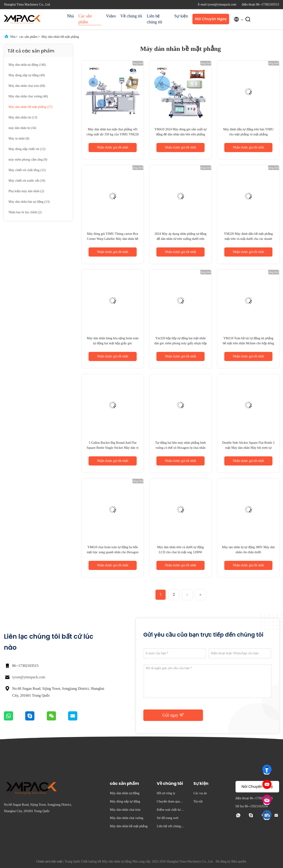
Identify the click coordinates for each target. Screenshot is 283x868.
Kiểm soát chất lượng (170, 810)
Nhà (70, 16)
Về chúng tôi (131, 16)
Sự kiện (181, 16)
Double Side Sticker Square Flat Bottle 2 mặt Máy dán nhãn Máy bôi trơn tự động (248, 448)
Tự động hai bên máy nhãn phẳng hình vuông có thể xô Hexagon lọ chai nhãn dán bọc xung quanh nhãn (181, 448)
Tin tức (198, 801)
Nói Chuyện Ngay (211, 19)
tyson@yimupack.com (29, 677)
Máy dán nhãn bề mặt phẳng (60, 37)
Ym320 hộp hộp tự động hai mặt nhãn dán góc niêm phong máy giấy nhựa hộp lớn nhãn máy (180, 343)
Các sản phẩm (85, 19)
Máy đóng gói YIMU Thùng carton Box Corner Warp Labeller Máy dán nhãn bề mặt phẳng (113, 239)
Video (111, 16)
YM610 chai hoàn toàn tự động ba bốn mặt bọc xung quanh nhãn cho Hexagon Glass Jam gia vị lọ (112, 552)
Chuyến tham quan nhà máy (170, 802)
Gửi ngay (173, 715)
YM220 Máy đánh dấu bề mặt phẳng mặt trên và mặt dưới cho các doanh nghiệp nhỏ (248, 239)
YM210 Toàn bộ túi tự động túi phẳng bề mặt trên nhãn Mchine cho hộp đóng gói (248, 343)
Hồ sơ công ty (166, 793)
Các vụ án (200, 793)
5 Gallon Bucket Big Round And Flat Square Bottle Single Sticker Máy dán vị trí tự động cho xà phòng (113, 448)
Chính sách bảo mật (49, 861)
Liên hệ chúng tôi (155, 19)
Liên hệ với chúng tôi (170, 827)
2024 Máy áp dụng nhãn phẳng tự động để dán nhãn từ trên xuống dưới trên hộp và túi (180, 239)
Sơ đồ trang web (167, 818)
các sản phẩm (28, 37)
